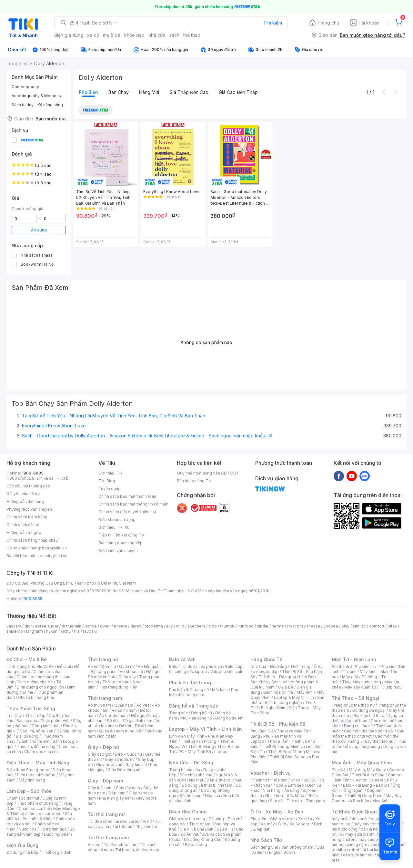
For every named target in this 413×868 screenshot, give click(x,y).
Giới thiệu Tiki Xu (114, 527)
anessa (313, 626)
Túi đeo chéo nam (121, 845)
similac (359, 626)
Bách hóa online (278, 692)
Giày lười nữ (136, 765)
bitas (392, 626)
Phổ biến (88, 92)
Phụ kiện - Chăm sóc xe (273, 819)
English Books (282, 852)
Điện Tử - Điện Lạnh (354, 659)
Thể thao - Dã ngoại (277, 677)
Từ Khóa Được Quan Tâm (360, 812)
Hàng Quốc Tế (266, 659)
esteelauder (47, 626)
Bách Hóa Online (188, 812)
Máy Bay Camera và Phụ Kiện (367, 798)
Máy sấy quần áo (360, 687)
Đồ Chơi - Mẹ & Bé (27, 659)
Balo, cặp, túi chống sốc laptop (206, 669)
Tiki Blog (107, 481)
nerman (279, 626)
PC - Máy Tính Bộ (195, 752)
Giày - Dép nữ (103, 747)
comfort (377, 626)
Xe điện (305, 819)
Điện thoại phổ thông (36, 775)
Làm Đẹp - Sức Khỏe (29, 791)
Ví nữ (147, 821)
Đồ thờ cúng (191, 796)
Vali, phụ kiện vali (226, 672)
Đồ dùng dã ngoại (369, 710)
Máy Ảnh (380, 801)
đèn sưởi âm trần (358, 855)
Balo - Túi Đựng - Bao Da (366, 785)
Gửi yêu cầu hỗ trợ (23, 494)
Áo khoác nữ (131, 672)
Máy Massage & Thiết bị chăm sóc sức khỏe (43, 811)
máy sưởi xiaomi (374, 839)
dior (28, 626)
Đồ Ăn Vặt (189, 834)
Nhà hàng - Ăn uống (281, 790)
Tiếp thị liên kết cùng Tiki (122, 535)
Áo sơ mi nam (124, 710)
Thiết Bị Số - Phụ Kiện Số (278, 724)
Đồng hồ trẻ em (229, 718)
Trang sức (178, 713)
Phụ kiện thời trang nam (204, 692)
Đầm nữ (109, 666)
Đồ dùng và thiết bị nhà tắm (207, 785)
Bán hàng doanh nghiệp (121, 543)
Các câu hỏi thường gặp (28, 486)
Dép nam (117, 793)
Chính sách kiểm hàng (27, 517)
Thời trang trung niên (118, 687)
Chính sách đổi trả (23, 525)
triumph (227, 626)
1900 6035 (32, 599)
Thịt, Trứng (35, 715)
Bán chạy (119, 92)
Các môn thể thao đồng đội (369, 731)
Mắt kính (220, 690)
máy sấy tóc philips (372, 824)
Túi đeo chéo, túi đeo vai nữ (114, 821)
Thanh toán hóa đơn (269, 780)
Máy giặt (350, 677)
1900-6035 (33, 473)
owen (105, 626)
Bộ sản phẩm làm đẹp (40, 832)
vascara (14, 626)
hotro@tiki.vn (54, 548)
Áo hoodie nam (113, 715)
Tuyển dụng (110, 489)
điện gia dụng (69, 35)
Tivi (346, 682)
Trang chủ (328, 23)
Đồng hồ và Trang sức (194, 706)
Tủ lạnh (350, 672)
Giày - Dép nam (105, 781)
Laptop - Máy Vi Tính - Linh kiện (206, 729)
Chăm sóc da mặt (23, 798)
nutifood (246, 626)
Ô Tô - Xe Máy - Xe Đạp (277, 812)
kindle (263, 626)
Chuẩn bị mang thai (36, 697)
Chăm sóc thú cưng (187, 819)
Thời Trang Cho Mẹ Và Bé (30, 666)
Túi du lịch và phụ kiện (201, 666)
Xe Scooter (300, 824)
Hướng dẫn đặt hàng (25, 501)
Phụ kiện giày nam (116, 798)
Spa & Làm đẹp (290, 785)
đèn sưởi (360, 819)
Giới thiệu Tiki (111, 473)
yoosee (331, 626)
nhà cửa (157, 35)
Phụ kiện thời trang (190, 683)
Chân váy (127, 677)
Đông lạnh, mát (46, 726)
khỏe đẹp (134, 35)
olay (345, 626)
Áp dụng (39, 230)
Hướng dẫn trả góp (24, 532)
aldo (213, 626)
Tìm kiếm (273, 23)
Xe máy (268, 824)
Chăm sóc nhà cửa (41, 752)
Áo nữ (93, 666)
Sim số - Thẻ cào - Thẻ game (298, 801)
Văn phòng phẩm (297, 847)
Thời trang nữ (103, 659)
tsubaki (90, 631)
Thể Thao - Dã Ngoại (355, 698)
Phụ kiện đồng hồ (196, 718)
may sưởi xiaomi (360, 834)
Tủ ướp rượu (391, 687)
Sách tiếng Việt (264, 847)
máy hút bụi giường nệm (366, 842)
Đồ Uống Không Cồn (202, 839)
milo (180, 626)
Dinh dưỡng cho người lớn (40, 687)
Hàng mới (149, 92)
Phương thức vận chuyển (29, 509)
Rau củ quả (27, 721)
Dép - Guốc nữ (128, 754)
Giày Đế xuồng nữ (124, 770)
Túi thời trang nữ (106, 814)
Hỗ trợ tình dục (53, 829)
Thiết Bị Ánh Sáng (368, 775)
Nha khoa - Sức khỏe (285, 796)
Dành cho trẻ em (34, 741)
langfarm (35, 631)
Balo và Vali (182, 659)
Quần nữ (127, 666)
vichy (66, 631)
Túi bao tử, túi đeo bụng (137, 850)
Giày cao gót (100, 754)
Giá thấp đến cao (189, 92)
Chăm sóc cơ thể (34, 808)
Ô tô (282, 824)
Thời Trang (300, 666)
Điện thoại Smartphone (28, 770)
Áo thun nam (99, 705)
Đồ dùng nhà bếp (22, 852)
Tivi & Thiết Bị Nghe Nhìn (283, 705)
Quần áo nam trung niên (121, 731)
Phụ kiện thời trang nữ (189, 690)
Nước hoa (28, 829)
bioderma (154, 626)
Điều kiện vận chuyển (118, 551)
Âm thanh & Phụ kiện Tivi (355, 666)
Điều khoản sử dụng (117, 520)
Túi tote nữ (122, 827)
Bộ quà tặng (196, 845)
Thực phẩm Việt (55, 721)
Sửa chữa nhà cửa (196, 775)
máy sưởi (340, 819)
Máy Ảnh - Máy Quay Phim (362, 763)
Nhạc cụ (212, 796)
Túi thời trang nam (108, 837)
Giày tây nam (128, 788)
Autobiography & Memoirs (36, 96)
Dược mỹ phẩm (58, 834)
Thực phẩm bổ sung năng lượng (369, 744)
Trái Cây (14, 715)
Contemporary (25, 87)
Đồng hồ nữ (201, 713)
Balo (173, 666)
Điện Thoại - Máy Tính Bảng (38, 763)
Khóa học (299, 780)
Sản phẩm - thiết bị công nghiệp (287, 700)
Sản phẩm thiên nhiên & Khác (39, 816)
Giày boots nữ (109, 765)
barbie (91, 626)
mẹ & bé (112, 35)
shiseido (15, 631)
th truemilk (71, 626)
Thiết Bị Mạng (201, 746)
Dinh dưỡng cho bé (35, 682)
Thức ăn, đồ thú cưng (36, 746)
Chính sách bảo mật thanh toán (127, 496)
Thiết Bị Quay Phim (365, 796)
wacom (296, 626)
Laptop (221, 752)
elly (170, 626)
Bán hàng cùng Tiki (195, 481)
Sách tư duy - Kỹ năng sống (37, 105)
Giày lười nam (100, 788)
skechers (196, 626)
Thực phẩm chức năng (38, 803)
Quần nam (124, 705)
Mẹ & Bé (286, 687)
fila (77, 631)
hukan (52, 631)
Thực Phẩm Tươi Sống (31, 708)
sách (174, 35)
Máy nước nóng (367, 682)
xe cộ (93, 35)
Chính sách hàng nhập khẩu (32, 540)
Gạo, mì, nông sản (36, 731)
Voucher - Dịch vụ (270, 773)
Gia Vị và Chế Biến (196, 829)
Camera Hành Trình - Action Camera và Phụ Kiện (367, 780)
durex (136, 626)
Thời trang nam (105, 698)
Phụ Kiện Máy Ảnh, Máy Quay (359, 770)
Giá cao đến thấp (238, 92)
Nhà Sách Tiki (266, 840)
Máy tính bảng (32, 780)
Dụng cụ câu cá (358, 726)
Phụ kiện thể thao (368, 715)
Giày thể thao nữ (378, 741)
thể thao (192, 35)
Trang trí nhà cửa (185, 770)
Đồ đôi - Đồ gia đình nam (130, 721)
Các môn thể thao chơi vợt (368, 734)
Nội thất (196, 780)
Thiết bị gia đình (56, 852)
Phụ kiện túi (146, 827)
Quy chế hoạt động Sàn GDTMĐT (208, 473)
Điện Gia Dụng (22, 845)
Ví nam (94, 845)
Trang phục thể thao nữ (353, 705)
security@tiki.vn (52, 556)
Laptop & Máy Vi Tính (294, 697)
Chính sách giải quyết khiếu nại (127, 512)
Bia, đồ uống (27, 736)
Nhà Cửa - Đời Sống (191, 763)
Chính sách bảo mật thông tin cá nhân (133, 504)
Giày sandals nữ (120, 759)
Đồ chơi (64, 666)
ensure (121, 626)
